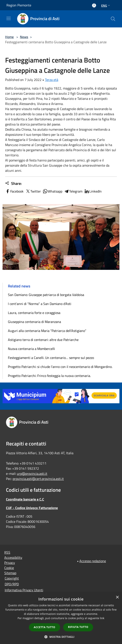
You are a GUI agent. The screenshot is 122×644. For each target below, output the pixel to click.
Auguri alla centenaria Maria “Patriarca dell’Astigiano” (47, 331)
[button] (61, 637)
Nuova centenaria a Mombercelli (31, 349)
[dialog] (61, 618)
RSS (7, 552)
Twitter (33, 191)
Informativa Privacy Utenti (24, 590)
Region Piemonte (19, 5)
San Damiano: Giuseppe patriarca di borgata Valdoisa (46, 295)
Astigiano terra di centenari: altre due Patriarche (43, 340)
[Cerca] (113, 19)
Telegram (73, 191)
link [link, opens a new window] (102, 618)
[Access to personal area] (94, 5)
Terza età (52, 80)
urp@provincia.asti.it (32, 474)
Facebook (14, 191)
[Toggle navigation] (9, 18)
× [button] (117, 597)
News (24, 37)
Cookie (9, 568)
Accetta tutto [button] (45, 627)
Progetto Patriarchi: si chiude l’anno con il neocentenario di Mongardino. (60, 367)
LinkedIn (93, 191)
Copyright (12, 578)
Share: (13, 184)
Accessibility (13, 557)
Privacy (10, 563)
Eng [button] (106, 5)
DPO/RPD (12, 584)
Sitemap (10, 573)
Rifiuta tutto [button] (78, 627)
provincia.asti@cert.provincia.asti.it (38, 479)
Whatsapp (52, 191)
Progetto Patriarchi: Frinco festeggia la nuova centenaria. (49, 376)
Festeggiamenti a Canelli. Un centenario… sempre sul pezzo (51, 358)
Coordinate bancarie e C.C (25, 499)
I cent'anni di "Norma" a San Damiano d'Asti (40, 304)
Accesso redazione (93, 561)
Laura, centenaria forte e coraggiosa (34, 313)
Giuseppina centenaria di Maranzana (34, 322)
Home (9, 37)
